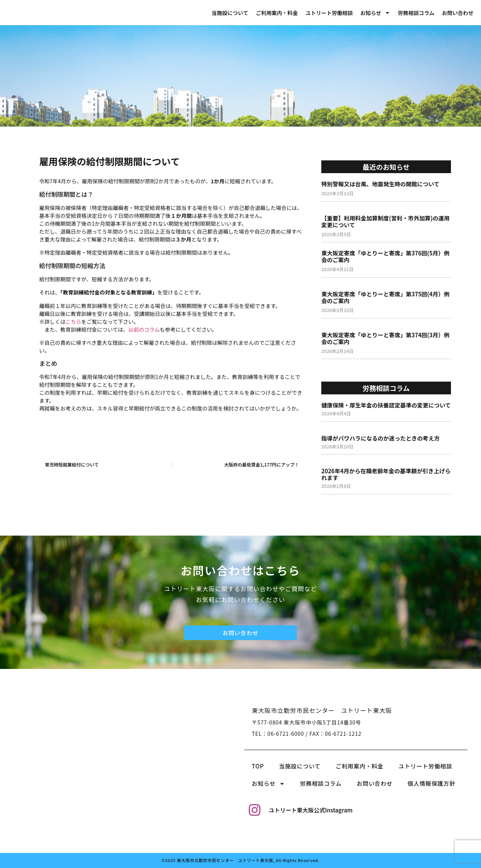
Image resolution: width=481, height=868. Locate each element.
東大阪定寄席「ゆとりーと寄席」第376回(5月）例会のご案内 (385, 256)
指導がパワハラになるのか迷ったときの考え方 (380, 438)
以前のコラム (144, 329)
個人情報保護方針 (432, 783)
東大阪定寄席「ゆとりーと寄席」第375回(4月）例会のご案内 (385, 297)
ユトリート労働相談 (329, 13)
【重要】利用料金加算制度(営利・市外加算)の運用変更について (385, 221)
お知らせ (375, 13)
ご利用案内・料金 (277, 13)
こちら (73, 322)
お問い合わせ (458, 13)
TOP (258, 766)
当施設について (230, 13)
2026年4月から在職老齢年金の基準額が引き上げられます (386, 474)
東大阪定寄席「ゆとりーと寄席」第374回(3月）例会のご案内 (385, 338)
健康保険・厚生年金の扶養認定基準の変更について (386, 405)
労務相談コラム (416, 13)
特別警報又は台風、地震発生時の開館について (380, 184)
